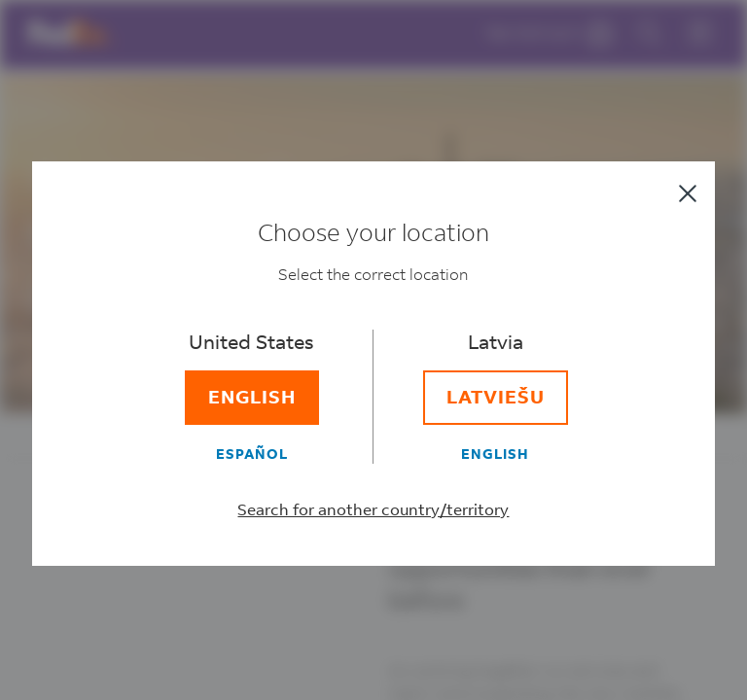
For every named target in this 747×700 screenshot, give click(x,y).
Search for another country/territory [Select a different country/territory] (374, 510)
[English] (252, 399)
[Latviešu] (496, 399)
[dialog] (373, 350)
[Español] (252, 454)
